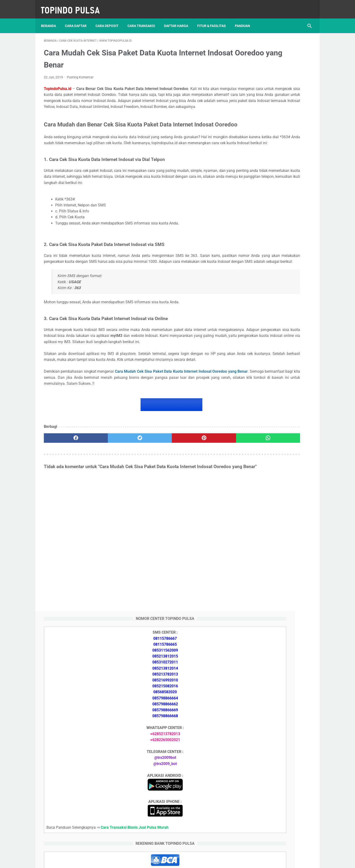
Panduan (245, 19)
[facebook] (66, 491)
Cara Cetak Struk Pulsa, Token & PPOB (277, 772)
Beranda (51, 19)
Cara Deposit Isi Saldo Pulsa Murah (274, 703)
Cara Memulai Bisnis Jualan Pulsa (273, 596)
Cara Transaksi (144, 19)
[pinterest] (156, 491)
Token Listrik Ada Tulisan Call (269, 641)
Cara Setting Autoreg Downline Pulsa (275, 663)
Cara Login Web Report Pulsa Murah (275, 674)
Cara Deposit (110, 19)
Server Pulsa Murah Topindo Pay (162, 861)
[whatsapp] (201, 491)
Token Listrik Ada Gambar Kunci (271, 652)
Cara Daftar (79, 19)
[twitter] (111, 491)
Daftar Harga (179, 19)
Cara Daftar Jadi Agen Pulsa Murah (274, 584)
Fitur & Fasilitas (214, 19)
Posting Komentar (80, 73)
